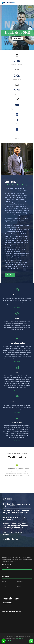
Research (20, 586)
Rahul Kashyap (20, 638)
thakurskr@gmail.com (8, 567)
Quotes (4, 586)
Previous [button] (3, 476)
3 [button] (18, 487)
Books (4, 589)
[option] (17, 471)
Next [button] (31, 476)
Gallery (4, 584)
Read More (18, 38)
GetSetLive (20, 584)
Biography (20, 581)
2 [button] (17, 487)
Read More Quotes (10, 539)
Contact (19, 589)
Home (4, 581)
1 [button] (16, 487)
